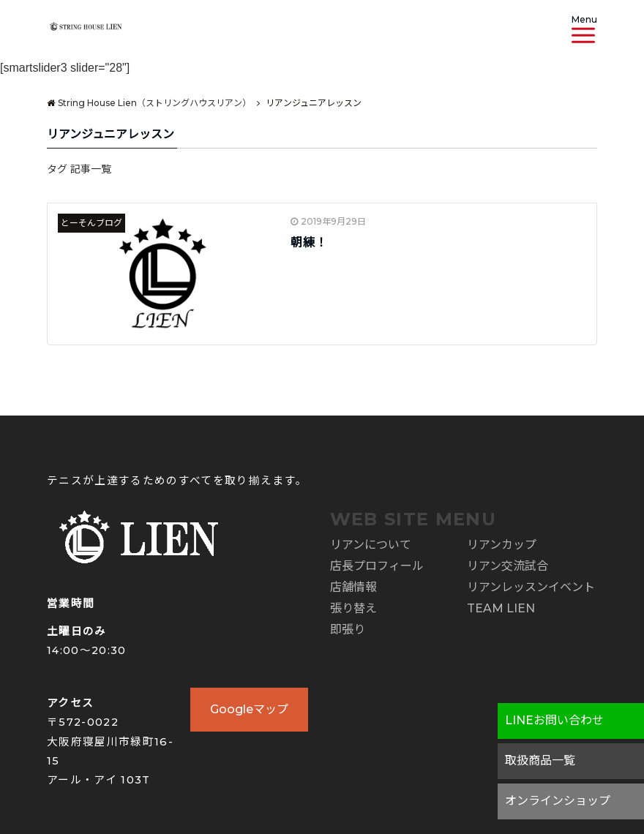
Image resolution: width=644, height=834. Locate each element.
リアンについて (371, 545)
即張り (348, 630)
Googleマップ (249, 709)
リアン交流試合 (508, 566)
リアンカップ (502, 545)
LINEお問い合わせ (554, 720)
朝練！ (310, 243)
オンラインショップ (558, 801)
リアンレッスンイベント (531, 587)
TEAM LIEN (501, 608)
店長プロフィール (377, 566)
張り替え (353, 608)
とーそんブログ (91, 223)
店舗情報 (353, 587)
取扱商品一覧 (540, 760)
